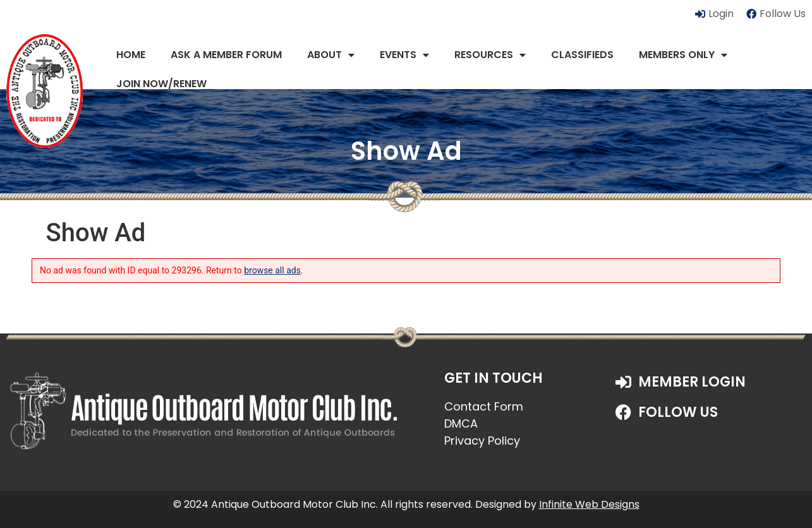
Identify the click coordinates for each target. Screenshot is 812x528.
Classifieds (582, 55)
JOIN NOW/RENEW (161, 84)
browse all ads (272, 270)
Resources (490, 55)
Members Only (683, 55)
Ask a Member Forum (226, 55)
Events (404, 55)
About (331, 55)
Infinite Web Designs (589, 504)
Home (131, 55)
